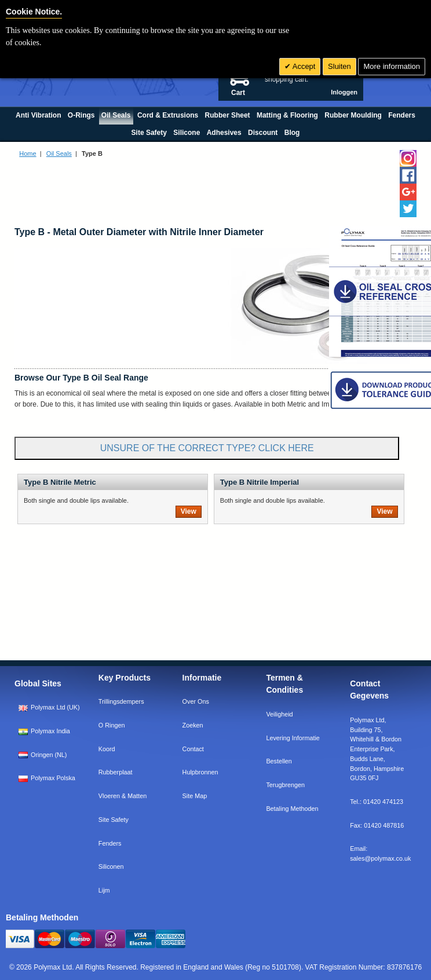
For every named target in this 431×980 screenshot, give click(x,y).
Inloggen (344, 92)
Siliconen (111, 866)
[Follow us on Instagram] (408, 158)
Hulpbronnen (200, 772)
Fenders (110, 843)
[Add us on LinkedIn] (408, 192)
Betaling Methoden (292, 809)
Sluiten (339, 66)
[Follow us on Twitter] (408, 209)
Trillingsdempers (121, 701)
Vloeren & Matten (123, 796)
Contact (193, 749)
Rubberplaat (116, 772)
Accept (303, 66)
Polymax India (44, 731)
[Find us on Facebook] (408, 175)
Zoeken (193, 725)
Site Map (195, 796)
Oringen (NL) (43, 755)
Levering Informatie (293, 738)
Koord (107, 749)
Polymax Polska (47, 778)
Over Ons (196, 701)
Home (28, 153)
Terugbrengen (285, 785)
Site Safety (114, 820)
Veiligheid (279, 714)
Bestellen (279, 761)
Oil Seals (59, 153)
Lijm (104, 890)
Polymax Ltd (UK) (49, 707)
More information (392, 66)
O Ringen (112, 725)
